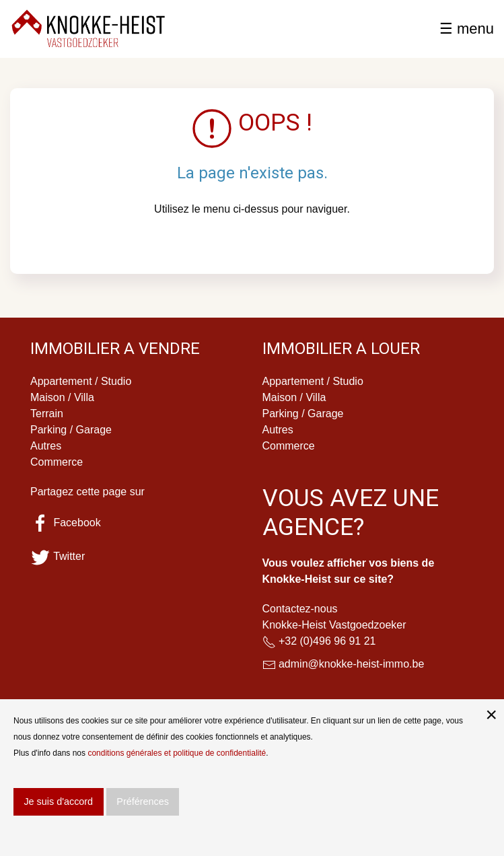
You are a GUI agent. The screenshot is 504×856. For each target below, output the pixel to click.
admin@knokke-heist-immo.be (351, 664)
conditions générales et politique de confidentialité (177, 753)
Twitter (58, 556)
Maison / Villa (62, 397)
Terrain (47, 414)
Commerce (57, 462)
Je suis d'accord (58, 801)
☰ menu (467, 29)
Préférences (143, 801)
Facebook (66, 523)
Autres (46, 446)
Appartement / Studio (81, 381)
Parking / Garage (71, 430)
